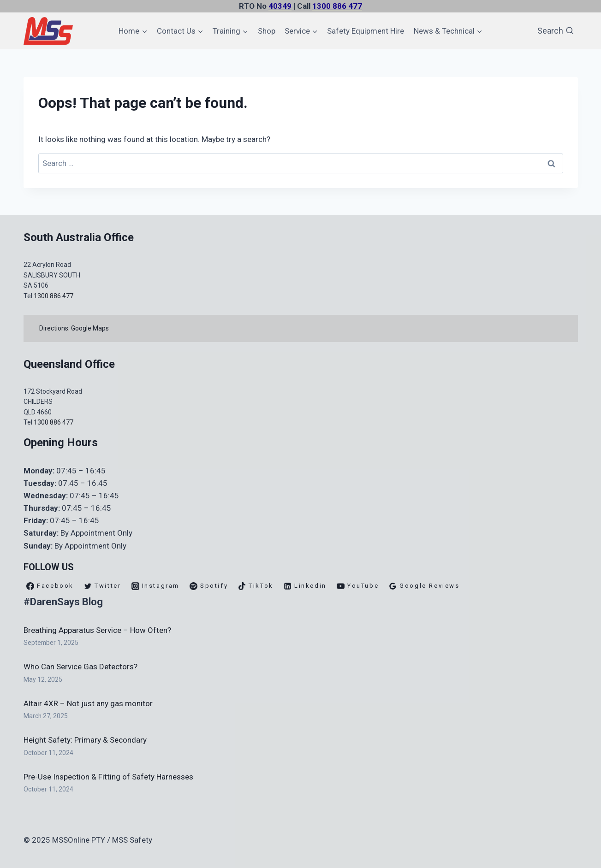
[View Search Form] (556, 31)
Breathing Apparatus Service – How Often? (97, 630)
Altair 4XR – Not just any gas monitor (88, 703)
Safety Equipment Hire (366, 31)
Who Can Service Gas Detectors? (80, 667)
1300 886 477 (337, 6)
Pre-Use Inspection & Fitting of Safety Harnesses (108, 777)
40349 (280, 6)
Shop (267, 31)
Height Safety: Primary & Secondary (85, 740)
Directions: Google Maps (76, 328)
